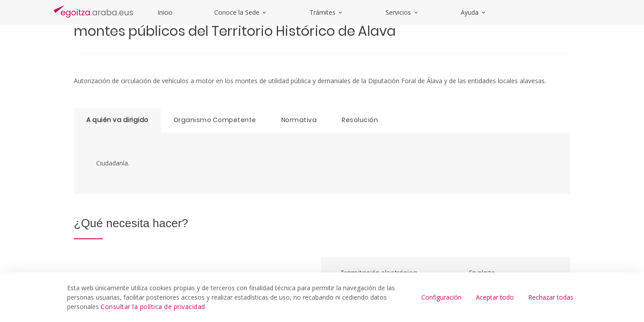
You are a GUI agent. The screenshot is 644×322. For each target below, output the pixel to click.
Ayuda (474, 12)
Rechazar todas (551, 297)
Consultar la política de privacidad (153, 307)
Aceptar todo (495, 297)
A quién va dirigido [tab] (117, 120)
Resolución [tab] (360, 120)
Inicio (165, 12)
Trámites (326, 12)
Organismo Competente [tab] (215, 120)
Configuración (441, 297)
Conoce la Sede (241, 12)
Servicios (402, 12)
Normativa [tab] (299, 120)
